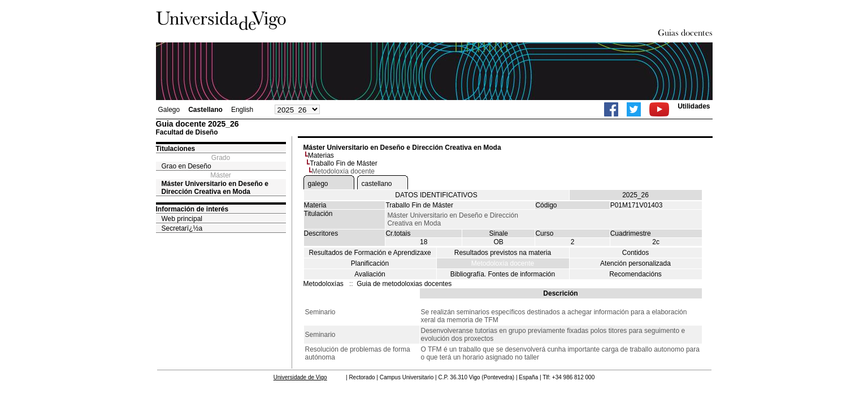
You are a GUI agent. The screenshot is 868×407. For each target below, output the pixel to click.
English (242, 110)
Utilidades (694, 106)
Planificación (370, 263)
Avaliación (370, 274)
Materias (321, 155)
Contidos (635, 253)
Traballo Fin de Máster (344, 163)
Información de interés (192, 209)
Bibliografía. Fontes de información (503, 274)
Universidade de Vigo (300, 377)
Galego (169, 110)
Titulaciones (176, 149)
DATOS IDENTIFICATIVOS (436, 195)
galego (318, 184)
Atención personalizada (635, 263)
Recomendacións (635, 274)
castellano (377, 184)
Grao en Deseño (186, 166)
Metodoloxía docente (503, 263)
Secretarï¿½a (182, 228)
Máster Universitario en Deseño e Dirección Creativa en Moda (215, 188)
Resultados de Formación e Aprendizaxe (370, 253)
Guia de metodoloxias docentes (404, 284)
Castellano (205, 110)
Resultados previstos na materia (503, 253)
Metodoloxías (324, 284)
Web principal (182, 219)
